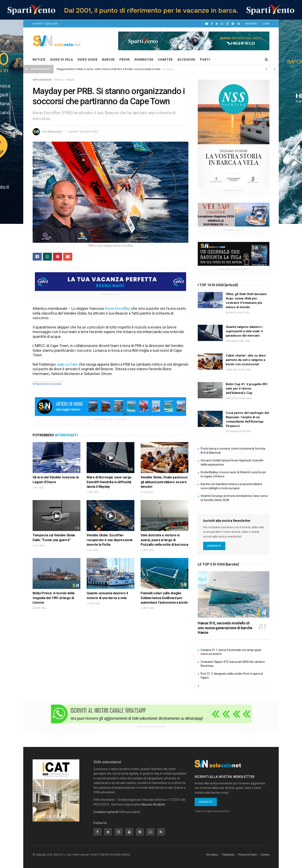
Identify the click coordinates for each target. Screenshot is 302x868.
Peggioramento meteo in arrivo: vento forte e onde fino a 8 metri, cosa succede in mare (109, 69)
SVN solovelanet (42, 80)
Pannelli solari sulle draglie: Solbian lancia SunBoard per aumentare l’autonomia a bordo (164, 598)
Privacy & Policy (247, 855)
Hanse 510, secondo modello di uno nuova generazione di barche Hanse (225, 628)
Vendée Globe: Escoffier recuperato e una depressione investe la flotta (110, 540)
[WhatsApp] (222, 24)
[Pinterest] (233, 24)
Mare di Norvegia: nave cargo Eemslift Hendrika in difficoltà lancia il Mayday (109, 482)
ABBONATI (251, 24)
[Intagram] (227, 24)
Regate (70, 80)
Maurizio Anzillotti (153, 804)
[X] (217, 24)
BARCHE (109, 60)
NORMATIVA (144, 60)
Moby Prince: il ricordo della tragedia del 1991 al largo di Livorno (54, 598)
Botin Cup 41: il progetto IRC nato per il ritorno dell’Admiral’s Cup (247, 389)
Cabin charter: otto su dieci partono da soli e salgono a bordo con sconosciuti (246, 360)
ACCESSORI (186, 60)
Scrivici (265, 855)
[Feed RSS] (239, 24)
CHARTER (165, 60)
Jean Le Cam (67, 364)
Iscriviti (214, 546)
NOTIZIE (39, 60)
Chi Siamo (212, 855)
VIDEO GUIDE (88, 60)
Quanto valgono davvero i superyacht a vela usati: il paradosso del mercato (244, 331)
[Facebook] (212, 24)
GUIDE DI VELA (62, 60)
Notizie (59, 80)
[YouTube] (207, 24)
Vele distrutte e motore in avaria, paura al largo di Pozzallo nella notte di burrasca (165, 540)
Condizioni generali (106, 812)
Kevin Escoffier (117, 308)
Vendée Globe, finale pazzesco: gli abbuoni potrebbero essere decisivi (164, 482)
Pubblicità (228, 855)
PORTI (205, 60)
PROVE (125, 60)
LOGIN (266, 24)
